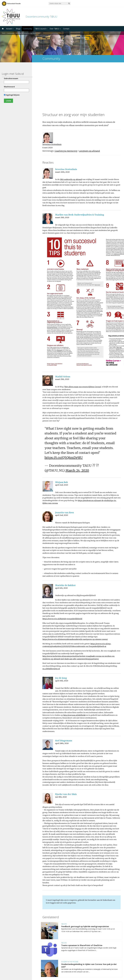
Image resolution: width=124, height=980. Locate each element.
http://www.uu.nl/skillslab (74, 671)
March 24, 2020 (77, 427)
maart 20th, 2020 (62, 128)
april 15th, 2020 (62, 637)
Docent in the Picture (70, 918)
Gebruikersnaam (11, 78)
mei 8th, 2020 (61, 753)
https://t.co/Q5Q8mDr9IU (64, 414)
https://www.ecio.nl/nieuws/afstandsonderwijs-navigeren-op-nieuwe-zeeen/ (75, 596)
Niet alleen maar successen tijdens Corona (83, 343)
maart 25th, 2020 (62, 174)
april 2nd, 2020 (62, 441)
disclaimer (118, 970)
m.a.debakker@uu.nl (51, 625)
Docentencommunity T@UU (41, 17)
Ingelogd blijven (12, 95)
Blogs (18, 29)
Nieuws (64, 880)
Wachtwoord (9, 87)
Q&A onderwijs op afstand (71, 136)
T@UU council (41, 29)
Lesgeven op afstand (89, 107)
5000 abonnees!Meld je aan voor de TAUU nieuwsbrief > (84, 952)
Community (28, 29)
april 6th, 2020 (61, 544)
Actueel (10, 29)
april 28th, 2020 (62, 700)
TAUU (4, 33)
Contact (66, 29)
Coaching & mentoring (66, 107)
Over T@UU (55, 29)
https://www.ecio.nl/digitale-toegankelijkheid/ (62, 575)
